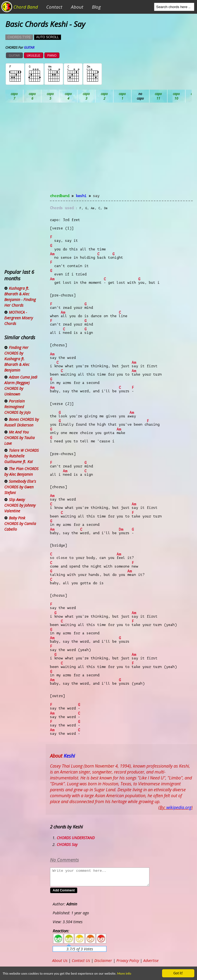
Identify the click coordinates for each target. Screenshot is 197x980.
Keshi (81, 196)
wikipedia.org (179, 807)
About (77, 7)
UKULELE (34, 55)
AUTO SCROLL (47, 37)
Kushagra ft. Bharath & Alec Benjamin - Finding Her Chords (20, 297)
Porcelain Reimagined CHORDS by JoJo (17, 407)
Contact (54, 7)
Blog (96, 7)
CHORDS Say (67, 844)
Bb (50, 96)
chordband (60, 196)
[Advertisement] (121, 151)
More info (128, 974)
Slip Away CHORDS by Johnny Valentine (20, 505)
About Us (60, 960)
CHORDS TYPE (19, 37)
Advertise (151, 960)
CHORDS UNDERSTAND (76, 838)
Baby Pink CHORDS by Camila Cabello (20, 524)
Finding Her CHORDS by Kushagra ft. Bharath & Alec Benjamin (17, 359)
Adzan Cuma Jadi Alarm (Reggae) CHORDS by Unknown (21, 386)
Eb (140, 96)
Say (96, 196)
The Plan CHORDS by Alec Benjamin (21, 471)
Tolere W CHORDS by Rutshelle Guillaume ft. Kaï (22, 456)
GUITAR (14, 55)
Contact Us (81, 960)
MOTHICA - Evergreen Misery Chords (19, 318)
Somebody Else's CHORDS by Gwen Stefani (20, 487)
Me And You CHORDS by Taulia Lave (19, 438)
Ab (14, 96)
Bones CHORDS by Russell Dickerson (22, 422)
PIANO (52, 55)
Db (104, 96)
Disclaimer (103, 960)
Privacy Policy (128, 960)
